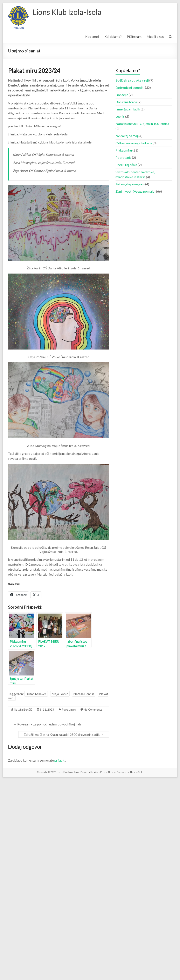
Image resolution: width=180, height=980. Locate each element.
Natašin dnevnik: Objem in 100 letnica (142, 124)
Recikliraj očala (126, 165)
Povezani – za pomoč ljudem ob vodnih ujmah (47, 724)
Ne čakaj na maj (127, 136)
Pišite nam (134, 36)
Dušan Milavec (36, 694)
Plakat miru (69, 709)
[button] (18, 18)
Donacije (122, 95)
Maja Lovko (60, 694)
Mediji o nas (155, 36)
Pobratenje (123, 157)
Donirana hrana (126, 102)
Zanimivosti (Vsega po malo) (136, 191)
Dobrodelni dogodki (130, 87)
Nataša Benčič (84, 694)
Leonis (120, 116)
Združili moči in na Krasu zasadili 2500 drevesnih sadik (64, 734)
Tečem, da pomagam (130, 184)
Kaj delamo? (113, 36)
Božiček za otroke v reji (132, 80)
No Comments (93, 709)
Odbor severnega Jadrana (134, 143)
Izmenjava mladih (128, 109)
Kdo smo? (92, 36)
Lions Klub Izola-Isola (67, 12)
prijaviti (60, 760)
